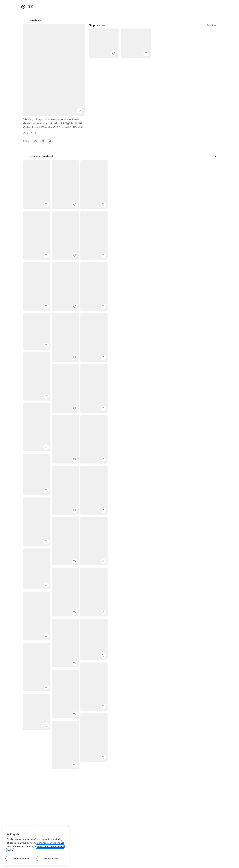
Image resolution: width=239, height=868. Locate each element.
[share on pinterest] (43, 141)
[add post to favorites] (80, 111)
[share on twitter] (50, 141)
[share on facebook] (36, 141)
